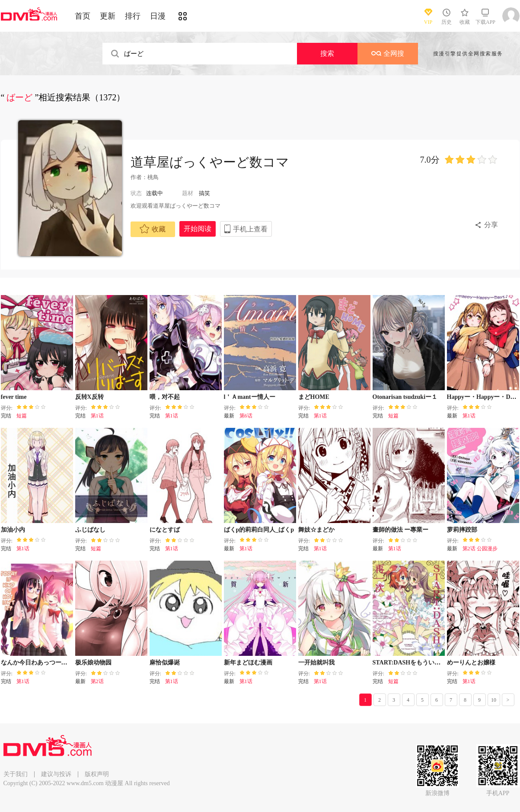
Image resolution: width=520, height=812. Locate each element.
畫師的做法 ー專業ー (401, 530)
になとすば (165, 530)
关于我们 (16, 774)
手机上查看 (250, 229)
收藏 (153, 229)
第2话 (97, 681)
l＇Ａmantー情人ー (250, 397)
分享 (491, 225)
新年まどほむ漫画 (248, 663)
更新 (108, 16)
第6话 (246, 416)
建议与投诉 (56, 774)
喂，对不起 (165, 397)
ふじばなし (90, 530)
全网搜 (388, 53)
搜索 (327, 53)
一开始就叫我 (316, 663)
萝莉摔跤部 (462, 530)
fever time (14, 397)
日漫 (158, 16)
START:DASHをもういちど (410, 663)
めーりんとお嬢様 (471, 663)
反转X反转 (89, 397)
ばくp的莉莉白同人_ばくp (259, 530)
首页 (83, 16)
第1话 (97, 416)
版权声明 (97, 774)
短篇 (22, 416)
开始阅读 (198, 229)
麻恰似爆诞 (165, 663)
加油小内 (13, 530)
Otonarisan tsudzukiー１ (405, 397)
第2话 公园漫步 (480, 549)
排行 (133, 16)
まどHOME (314, 397)
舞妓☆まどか (316, 530)
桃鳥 (153, 177)
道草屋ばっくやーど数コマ (210, 162)
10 (494, 700)
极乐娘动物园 (93, 663)
